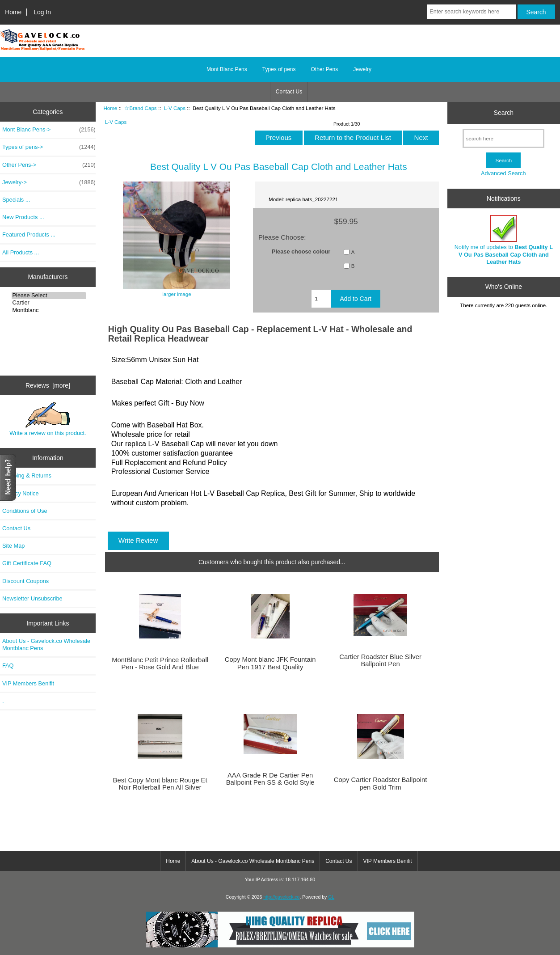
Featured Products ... (29, 235)
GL (331, 897)
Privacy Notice (20, 493)
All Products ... (21, 252)
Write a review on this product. (48, 419)
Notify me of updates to (504, 240)
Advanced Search (503, 173)
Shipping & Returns (27, 475)
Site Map (13, 546)
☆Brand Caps (140, 108)
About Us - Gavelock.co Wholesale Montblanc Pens (46, 644)
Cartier (49, 303)
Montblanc (49, 310)
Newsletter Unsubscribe (32, 598)
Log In (42, 12)
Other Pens (325, 69)
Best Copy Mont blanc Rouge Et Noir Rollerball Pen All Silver (160, 784)
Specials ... (16, 200)
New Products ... (23, 217)
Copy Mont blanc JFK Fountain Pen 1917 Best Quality (270, 663)
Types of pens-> (49, 147)
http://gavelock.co (281, 897)
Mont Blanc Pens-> (49, 130)
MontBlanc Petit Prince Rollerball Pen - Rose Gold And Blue (160, 663)
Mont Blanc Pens (227, 69)
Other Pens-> (49, 165)
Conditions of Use (25, 511)
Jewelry (362, 69)
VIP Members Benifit (28, 683)
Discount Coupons (25, 581)
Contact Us (289, 92)
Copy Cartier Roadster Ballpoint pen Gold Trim (381, 783)
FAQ (8, 666)
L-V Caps (175, 108)
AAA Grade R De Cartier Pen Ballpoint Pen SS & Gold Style (270, 779)
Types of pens (279, 69)
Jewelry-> (49, 182)
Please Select (49, 296)
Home (13, 12)
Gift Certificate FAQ (27, 563)
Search (504, 113)
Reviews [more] (48, 385)
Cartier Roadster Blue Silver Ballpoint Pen (380, 660)
